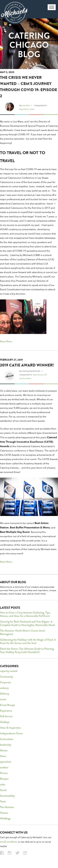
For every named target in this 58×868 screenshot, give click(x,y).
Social (3, 790)
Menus (4, 750)
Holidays (5, 722)
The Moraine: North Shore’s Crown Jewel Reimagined (22, 632)
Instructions (7, 739)
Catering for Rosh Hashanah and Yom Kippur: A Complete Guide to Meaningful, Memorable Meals (28, 623)
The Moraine (7, 807)
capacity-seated (9, 671)
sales (3, 784)
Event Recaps (8, 705)
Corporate (5, 682)
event (3, 699)
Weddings (5, 818)
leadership (6, 745)
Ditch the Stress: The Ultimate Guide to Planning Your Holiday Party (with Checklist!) (27, 650)
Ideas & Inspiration (10, 728)
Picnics (4, 773)
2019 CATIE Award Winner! (27, 365)
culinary (4, 688)
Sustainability (7, 796)
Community (6, 677)
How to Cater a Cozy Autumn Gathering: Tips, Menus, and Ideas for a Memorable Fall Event (25, 614)
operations (6, 762)
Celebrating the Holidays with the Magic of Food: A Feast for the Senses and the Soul (28, 641)
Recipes (4, 779)
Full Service (6, 716)
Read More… (7, 341)
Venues (4, 813)
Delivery (5, 694)
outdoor (4, 767)
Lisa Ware (26, 105)
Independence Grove (11, 733)
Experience (24, 109)
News (29, 378)
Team (32, 109)
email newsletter (9, 842)
